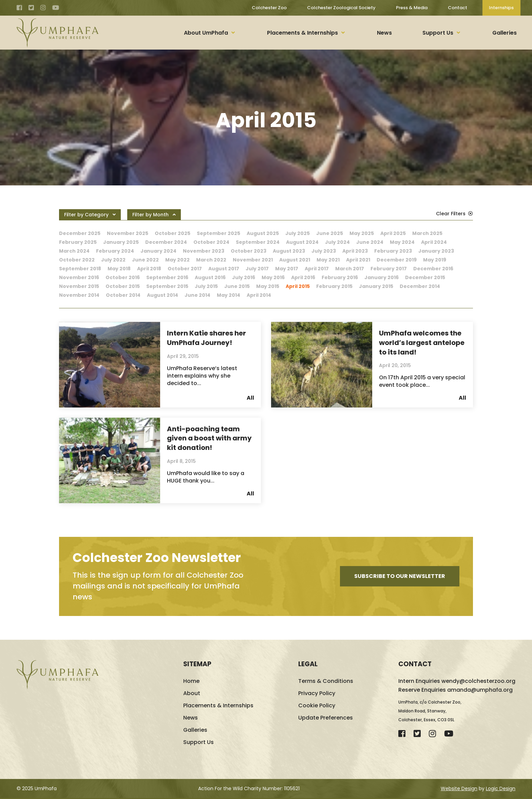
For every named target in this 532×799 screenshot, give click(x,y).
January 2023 (436, 251)
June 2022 (145, 260)
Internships (501, 8)
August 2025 (263, 233)
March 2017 (350, 269)
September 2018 (80, 269)
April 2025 (393, 233)
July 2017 (257, 269)
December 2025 (80, 233)
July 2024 (337, 242)
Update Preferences (326, 719)
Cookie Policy (317, 706)
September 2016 (167, 277)
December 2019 (397, 260)
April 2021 (358, 260)
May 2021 (328, 260)
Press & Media (411, 8)
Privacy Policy (317, 694)
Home (191, 682)
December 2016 (433, 269)
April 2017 (317, 269)
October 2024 (211, 242)
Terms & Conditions (326, 682)
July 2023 (324, 251)
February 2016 (340, 277)
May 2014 (229, 295)
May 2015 (268, 286)
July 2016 (244, 277)
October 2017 (185, 269)
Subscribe (400, 577)
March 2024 (74, 251)
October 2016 (123, 277)
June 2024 (370, 242)
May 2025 (362, 233)
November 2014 (79, 295)
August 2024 (302, 242)
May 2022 (177, 260)
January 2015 (376, 286)
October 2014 (123, 295)
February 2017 (389, 269)
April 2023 (355, 251)
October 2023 (249, 251)
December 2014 (420, 286)
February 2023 (393, 251)
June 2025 (330, 233)
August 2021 (295, 260)
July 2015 (206, 286)
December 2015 (425, 277)
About (192, 694)
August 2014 (163, 295)
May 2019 (435, 260)
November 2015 (79, 286)
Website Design (459, 789)
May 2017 (287, 269)
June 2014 (197, 295)
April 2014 (259, 295)
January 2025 (121, 242)
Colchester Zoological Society (341, 8)
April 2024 (434, 242)
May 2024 (402, 242)
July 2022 (113, 260)
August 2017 (224, 269)
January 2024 (158, 251)
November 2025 (128, 233)
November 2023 (204, 251)
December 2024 (166, 242)
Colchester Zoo (269, 8)
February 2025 (78, 242)
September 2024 (258, 242)
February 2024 (115, 251)
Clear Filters (454, 214)
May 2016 (273, 277)
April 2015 (298, 286)
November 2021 (253, 260)
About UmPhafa (206, 33)
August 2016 (210, 277)
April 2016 (303, 277)
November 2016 (79, 277)
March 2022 (211, 260)
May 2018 (119, 269)
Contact (457, 8)
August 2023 (289, 251)
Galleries (505, 33)
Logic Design (501, 789)
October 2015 (123, 286)
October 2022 (77, 260)
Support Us (438, 33)
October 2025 (173, 233)
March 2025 (427, 233)
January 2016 (382, 277)
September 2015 (167, 286)
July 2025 (298, 233)
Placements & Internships (302, 33)
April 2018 (149, 269)
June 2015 (237, 286)
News (384, 33)
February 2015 (334, 286)
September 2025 (218, 233)
